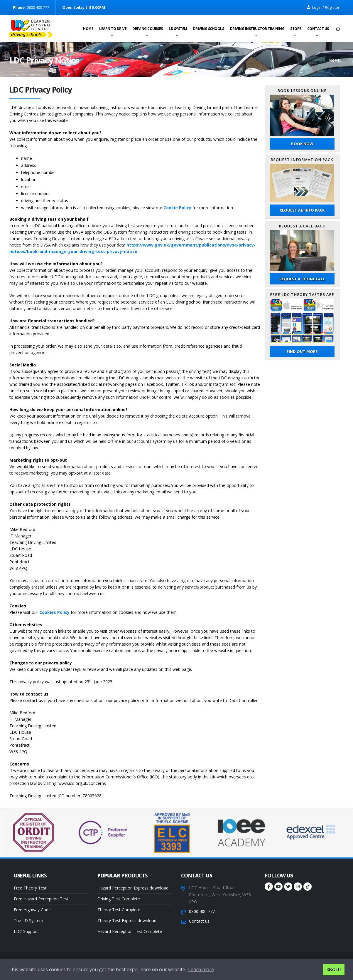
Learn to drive (113, 29)
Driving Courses (148, 29)
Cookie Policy (177, 208)
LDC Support (26, 931)
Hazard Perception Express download (133, 888)
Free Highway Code (32, 910)
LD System (178, 29)
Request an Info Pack (302, 210)
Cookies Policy (54, 612)
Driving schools (209, 29)
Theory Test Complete (119, 910)
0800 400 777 (202, 911)
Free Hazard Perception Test (41, 899)
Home (88, 29)
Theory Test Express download (127, 920)
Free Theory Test (30, 888)
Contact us (318, 29)
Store (296, 29)
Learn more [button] (201, 969)
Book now (302, 144)
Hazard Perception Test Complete (130, 931)
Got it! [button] (334, 969)
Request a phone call (302, 279)
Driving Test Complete (119, 899)
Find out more (302, 351)
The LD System (28, 920)
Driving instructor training (257, 29)
